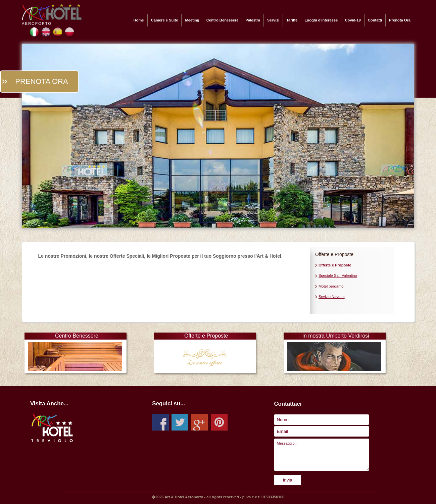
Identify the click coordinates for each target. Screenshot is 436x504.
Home (139, 20)
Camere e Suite (165, 20)
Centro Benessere (223, 20)
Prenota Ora (400, 20)
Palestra (253, 20)
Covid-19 (353, 20)
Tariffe (292, 20)
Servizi (273, 20)
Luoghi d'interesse (321, 20)
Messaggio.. (322, 455)
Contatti (375, 20)
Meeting (192, 20)
